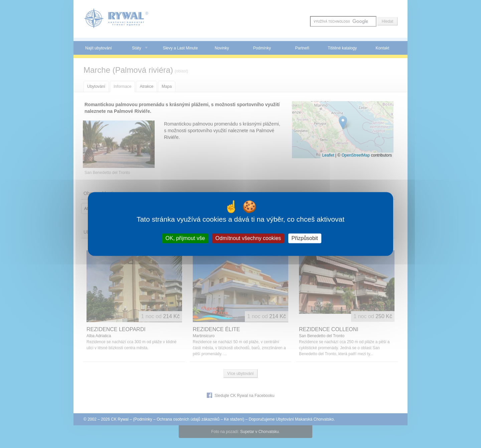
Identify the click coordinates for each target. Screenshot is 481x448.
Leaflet (328, 155)
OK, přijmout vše (185, 238)
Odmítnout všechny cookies (248, 238)
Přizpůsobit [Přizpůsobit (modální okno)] (305, 238)
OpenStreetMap (356, 155)
